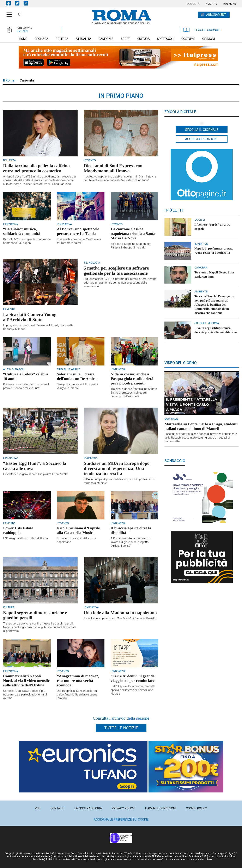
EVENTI (22, 31)
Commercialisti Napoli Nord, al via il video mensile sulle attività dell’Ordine (26, 681)
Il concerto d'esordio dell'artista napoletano (77, 540)
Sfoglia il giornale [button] (202, 130)
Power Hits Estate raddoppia (18, 530)
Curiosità (27, 80)
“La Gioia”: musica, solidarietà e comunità (22, 231)
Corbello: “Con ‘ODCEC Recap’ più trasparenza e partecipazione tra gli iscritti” (25, 695)
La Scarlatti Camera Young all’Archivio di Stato (30, 317)
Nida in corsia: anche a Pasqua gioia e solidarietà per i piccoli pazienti (132, 379)
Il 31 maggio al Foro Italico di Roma (25, 538)
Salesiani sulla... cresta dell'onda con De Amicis (77, 377)
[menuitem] (193, 4)
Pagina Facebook (11, 3)
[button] (8, 12)
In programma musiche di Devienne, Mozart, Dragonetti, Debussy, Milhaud (38, 327)
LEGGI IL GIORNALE (202, 30)
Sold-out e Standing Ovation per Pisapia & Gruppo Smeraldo (131, 246)
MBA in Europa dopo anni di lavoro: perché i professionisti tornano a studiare (120, 481)
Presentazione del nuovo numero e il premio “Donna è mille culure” (26, 386)
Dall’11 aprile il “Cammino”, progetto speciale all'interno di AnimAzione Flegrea (133, 690)
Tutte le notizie (121, 728)
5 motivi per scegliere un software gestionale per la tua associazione (116, 271)
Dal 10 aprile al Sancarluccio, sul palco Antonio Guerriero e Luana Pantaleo (77, 695)
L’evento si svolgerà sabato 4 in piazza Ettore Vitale (35, 474)
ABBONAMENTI (216, 15)
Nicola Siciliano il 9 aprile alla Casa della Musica (78, 530)
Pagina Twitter (19, 3)
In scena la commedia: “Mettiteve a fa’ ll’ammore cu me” (79, 241)
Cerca (20, 15)
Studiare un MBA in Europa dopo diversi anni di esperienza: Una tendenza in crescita (117, 468)
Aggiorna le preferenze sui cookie (121, 820)
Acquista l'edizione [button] (202, 139)
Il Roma (9, 80)
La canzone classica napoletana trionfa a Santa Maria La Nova (133, 234)
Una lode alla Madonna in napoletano (120, 613)
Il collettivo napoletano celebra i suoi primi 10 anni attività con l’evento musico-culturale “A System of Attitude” (120, 179)
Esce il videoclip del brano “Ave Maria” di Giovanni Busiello (120, 618)
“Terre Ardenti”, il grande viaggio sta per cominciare (133, 678)
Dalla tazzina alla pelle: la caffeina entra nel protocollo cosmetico (36, 168)
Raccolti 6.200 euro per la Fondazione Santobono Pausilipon (27, 241)
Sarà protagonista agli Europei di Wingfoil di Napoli (77, 386)
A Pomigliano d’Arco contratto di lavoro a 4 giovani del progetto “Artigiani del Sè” (131, 542)
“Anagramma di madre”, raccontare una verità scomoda (78, 681)
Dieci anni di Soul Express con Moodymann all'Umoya (113, 168)
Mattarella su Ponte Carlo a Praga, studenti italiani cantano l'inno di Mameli (201, 426)
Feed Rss (28, 3)
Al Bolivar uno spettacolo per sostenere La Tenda (78, 231)
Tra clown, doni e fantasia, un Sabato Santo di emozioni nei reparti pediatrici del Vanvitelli (134, 393)
